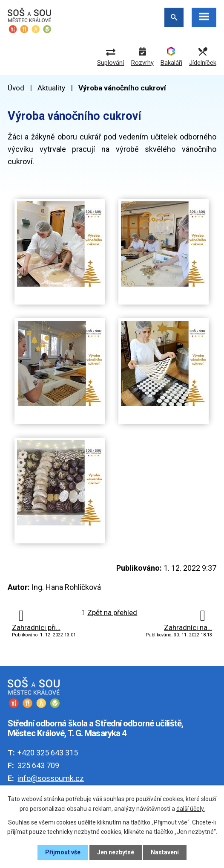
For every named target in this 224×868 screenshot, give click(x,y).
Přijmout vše (63, 852)
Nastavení (165, 852)
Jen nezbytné (116, 852)
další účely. (191, 808)
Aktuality (51, 88)
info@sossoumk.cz (51, 778)
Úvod (16, 88)
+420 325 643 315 (48, 753)
